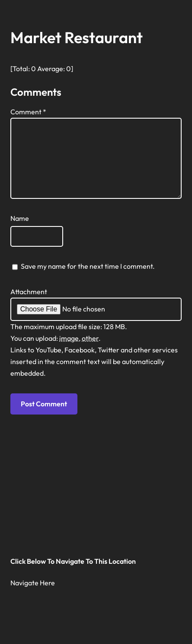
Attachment (29, 292)
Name (20, 218)
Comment (28, 112)
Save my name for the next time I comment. (88, 266)
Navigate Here (33, 583)
